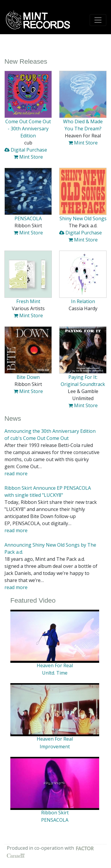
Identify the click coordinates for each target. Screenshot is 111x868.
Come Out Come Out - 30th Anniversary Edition (28, 129)
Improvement (55, 747)
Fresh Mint (28, 301)
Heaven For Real (55, 665)
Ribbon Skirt (55, 813)
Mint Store (28, 157)
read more (16, 474)
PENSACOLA (28, 218)
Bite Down (28, 377)
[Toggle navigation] (98, 20)
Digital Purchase (26, 150)
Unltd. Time (55, 673)
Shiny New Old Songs (83, 218)
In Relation (83, 301)
